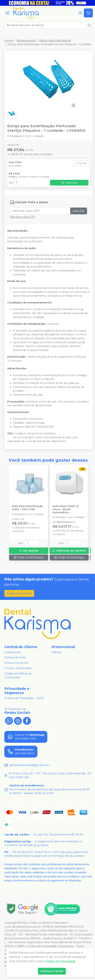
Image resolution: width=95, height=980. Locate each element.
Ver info (81, 163)
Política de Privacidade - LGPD (24, 698)
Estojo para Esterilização (55, 40)
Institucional (12, 652)
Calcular (79, 211)
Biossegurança (26, 40)
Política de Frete (15, 657)
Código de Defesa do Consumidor (18, 675)
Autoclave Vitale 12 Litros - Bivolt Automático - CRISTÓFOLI (65, 509)
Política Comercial (16, 663)
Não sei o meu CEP (23, 217)
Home (9, 40)
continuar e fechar (52, 971)
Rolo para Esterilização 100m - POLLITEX (27, 508)
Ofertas (56, 652)
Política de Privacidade (61, 961)
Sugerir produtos (19, 593)
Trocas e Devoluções (18, 668)
